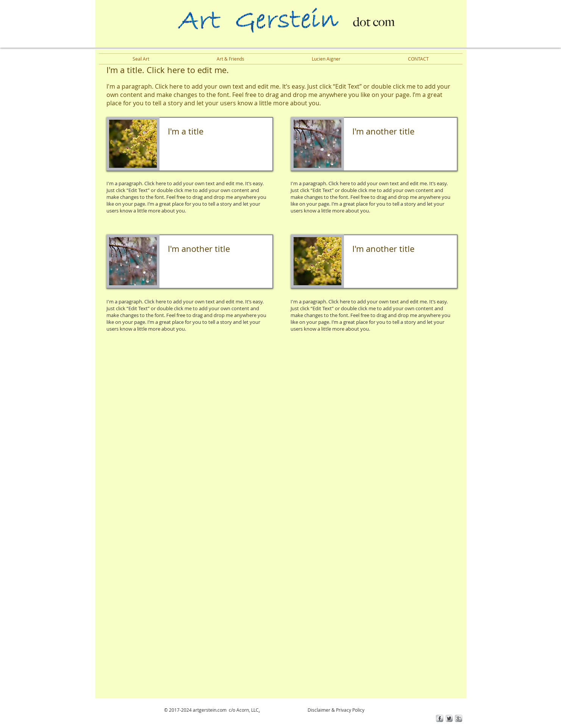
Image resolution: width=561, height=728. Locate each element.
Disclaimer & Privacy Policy (335, 710)
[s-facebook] (440, 718)
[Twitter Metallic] (449, 718)
